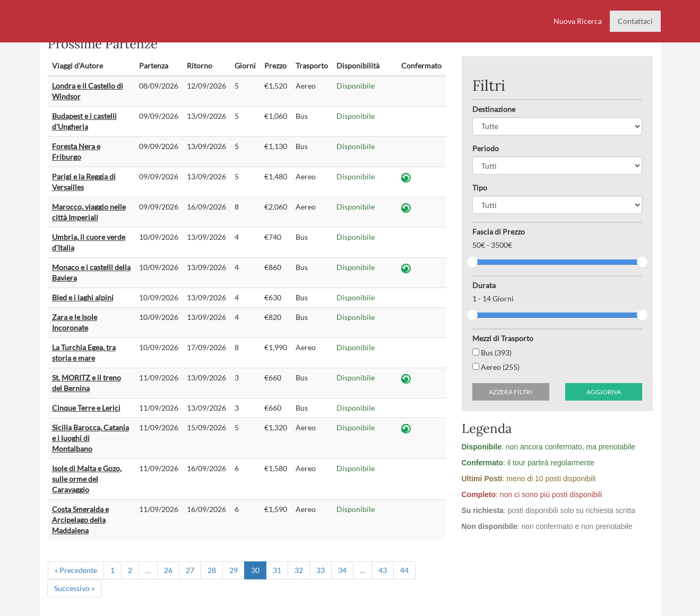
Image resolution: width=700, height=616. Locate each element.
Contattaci (635, 21)
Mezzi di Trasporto (503, 338)
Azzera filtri (511, 392)
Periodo (486, 148)
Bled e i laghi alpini (83, 297)
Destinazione (494, 109)
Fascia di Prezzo (499, 232)
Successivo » (74, 588)
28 (212, 570)
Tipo (480, 188)
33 (321, 570)
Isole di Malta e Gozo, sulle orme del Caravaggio (87, 479)
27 (190, 570)
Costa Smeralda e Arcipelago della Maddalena (80, 520)
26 (168, 570)
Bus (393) (492, 353)
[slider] (472, 262)
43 (383, 570)
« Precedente (76, 570)
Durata (484, 285)
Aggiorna (604, 392)
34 (342, 570)
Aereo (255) (496, 367)
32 (299, 570)
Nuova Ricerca (578, 21)
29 (234, 570)
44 (404, 570)
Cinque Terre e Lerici (86, 408)
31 (277, 570)
